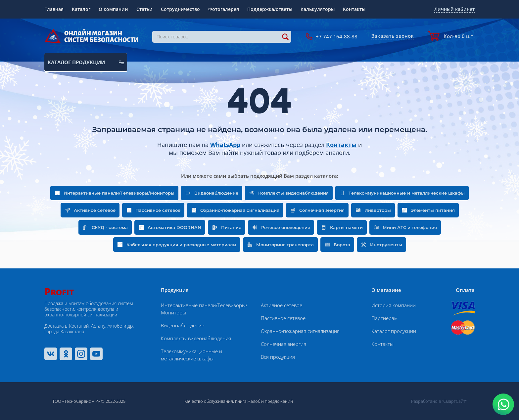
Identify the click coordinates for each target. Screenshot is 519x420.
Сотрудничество (180, 9)
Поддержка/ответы (270, 9)
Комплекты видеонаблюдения (196, 338)
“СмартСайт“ (454, 401)
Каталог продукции (394, 331)
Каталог (81, 9)
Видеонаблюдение (183, 325)
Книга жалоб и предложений (264, 401)
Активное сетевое (282, 305)
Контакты (354, 9)
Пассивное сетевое (283, 318)
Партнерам (384, 318)
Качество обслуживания (209, 401)
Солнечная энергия (283, 344)
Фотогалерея (224, 9)
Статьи (144, 9)
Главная (54, 9)
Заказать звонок (393, 36)
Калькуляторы (318, 9)
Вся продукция (278, 357)
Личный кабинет (454, 9)
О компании (113, 9)
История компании (394, 305)
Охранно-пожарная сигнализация (300, 331)
